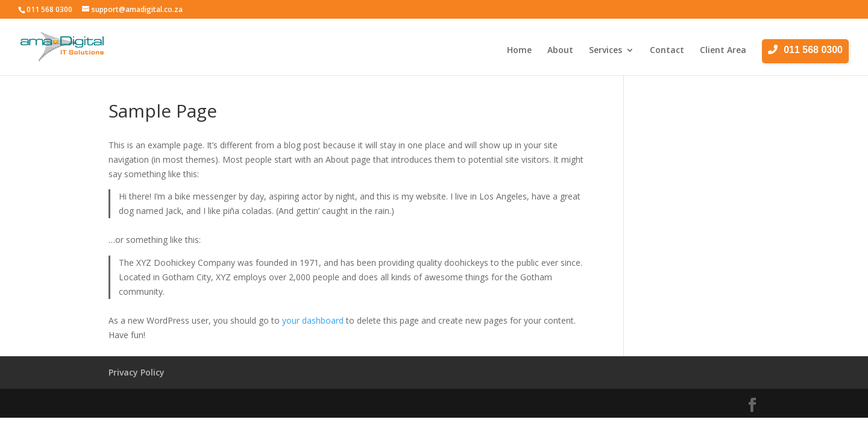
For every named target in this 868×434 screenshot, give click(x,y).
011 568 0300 (49, 9)
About (560, 51)
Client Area (723, 51)
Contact (667, 51)
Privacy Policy (137, 372)
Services (605, 51)
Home (519, 51)
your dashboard (313, 320)
